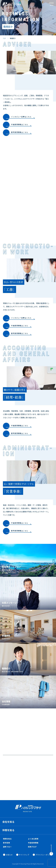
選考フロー (7, 847)
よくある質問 (33, 839)
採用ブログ (32, 847)
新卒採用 (7, 843)
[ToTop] (51, 850)
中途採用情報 (33, 843)
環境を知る (7, 839)
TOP (4, 38)
